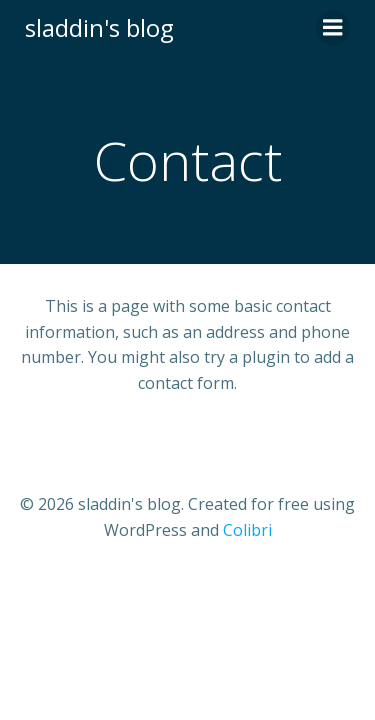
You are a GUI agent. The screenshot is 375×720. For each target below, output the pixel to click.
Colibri (247, 530)
